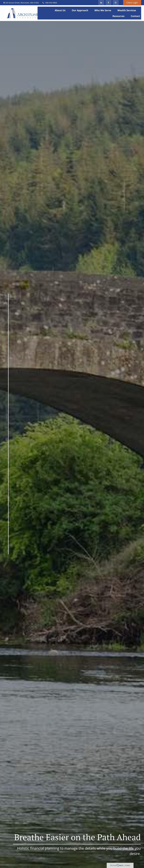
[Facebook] (108, 3)
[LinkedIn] (101, 3)
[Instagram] (2, 572)
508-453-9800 (49, 3)
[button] (60, 10)
